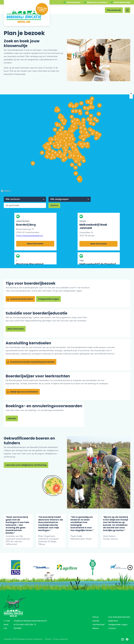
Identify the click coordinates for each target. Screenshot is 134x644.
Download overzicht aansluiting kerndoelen (32, 362)
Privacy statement (61, 639)
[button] (130, 568)
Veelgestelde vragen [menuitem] (118, 625)
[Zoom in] (131, 94)
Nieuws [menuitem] (96, 628)
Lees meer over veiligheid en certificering (26, 465)
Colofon (48, 639)
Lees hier (12, 419)
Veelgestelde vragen (48, 299)
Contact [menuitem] (112, 628)
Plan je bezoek (114, 10)
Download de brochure (22, 299)
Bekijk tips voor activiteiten (24, 392)
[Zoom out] (131, 97)
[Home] (27, 13)
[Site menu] (127, 10)
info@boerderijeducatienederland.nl (30, 621)
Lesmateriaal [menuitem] (98, 625)
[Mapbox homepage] (6, 191)
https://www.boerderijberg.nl (30, 235)
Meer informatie (35, 244)
